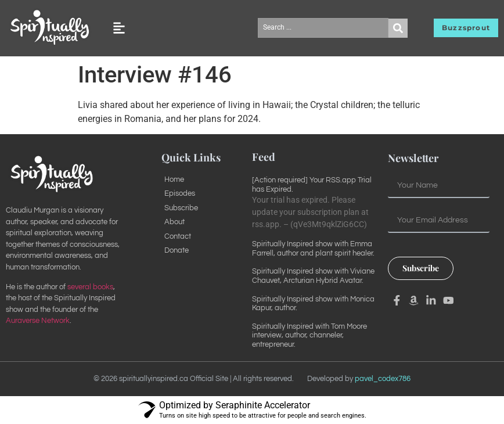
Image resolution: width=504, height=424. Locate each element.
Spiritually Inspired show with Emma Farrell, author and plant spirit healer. (313, 249)
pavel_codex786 (383, 379)
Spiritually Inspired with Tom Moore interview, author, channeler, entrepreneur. (309, 335)
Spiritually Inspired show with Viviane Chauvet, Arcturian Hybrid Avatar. (313, 276)
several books (90, 287)
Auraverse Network (38, 321)
